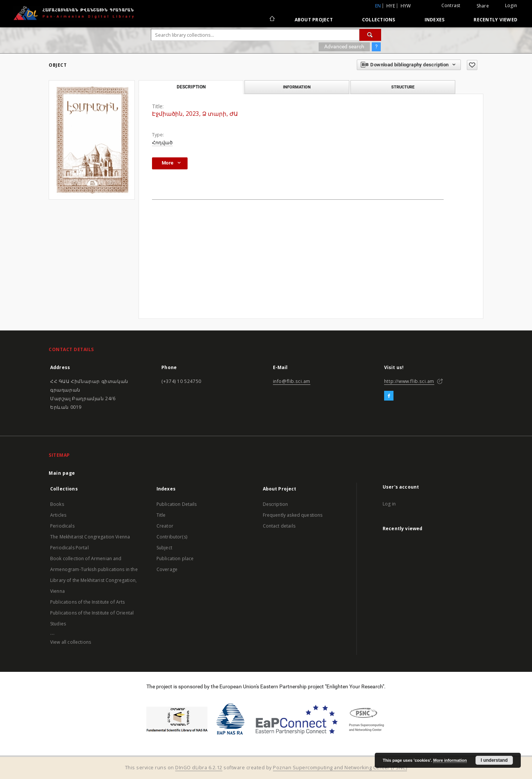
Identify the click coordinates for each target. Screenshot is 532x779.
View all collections (71, 642)
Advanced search (344, 46)
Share (483, 6)
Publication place (175, 558)
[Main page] (272, 19)
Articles (58, 515)
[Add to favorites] (472, 65)
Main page (62, 473)
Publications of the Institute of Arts (88, 602)
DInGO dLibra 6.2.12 (199, 768)
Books (57, 504)
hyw (406, 6)
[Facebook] (389, 396)
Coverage (167, 569)
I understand (494, 760)
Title (161, 515)
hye (391, 6)
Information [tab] (297, 87)
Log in (389, 504)
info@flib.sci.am (292, 381)
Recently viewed (495, 20)
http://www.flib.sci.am (409, 381)
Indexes (435, 20)
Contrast (451, 5)
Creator (165, 526)
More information (450, 760)
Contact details (279, 526)
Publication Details (177, 504)
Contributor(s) (172, 537)
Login (511, 5)
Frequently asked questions (293, 515)
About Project (314, 20)
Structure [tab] (403, 87)
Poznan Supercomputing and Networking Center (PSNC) (340, 768)
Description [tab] (191, 87)
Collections (379, 20)
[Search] (370, 35)
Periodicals (62, 526)
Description (276, 504)
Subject (164, 548)
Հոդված (162, 143)
